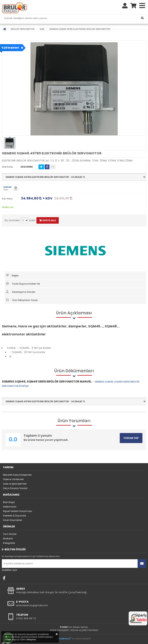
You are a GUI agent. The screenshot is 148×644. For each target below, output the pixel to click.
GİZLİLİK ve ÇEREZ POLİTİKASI (84, 630)
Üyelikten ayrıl (9, 570)
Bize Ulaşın (9, 502)
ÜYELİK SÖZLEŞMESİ (59, 630)
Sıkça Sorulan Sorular (15, 488)
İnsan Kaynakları (13, 520)
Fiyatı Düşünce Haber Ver (23, 284)
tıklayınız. (31, 640)
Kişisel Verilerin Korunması (17, 511)
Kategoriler (9, 543)
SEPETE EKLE (48, 220)
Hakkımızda (10, 507)
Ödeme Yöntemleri (13, 479)
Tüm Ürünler (10, 534)
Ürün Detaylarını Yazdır (22, 300)
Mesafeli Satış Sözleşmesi (17, 475)
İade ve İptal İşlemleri (15, 484)
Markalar (8, 538)
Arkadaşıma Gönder (21, 292)
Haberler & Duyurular (15, 516)
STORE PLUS (64, 639)
